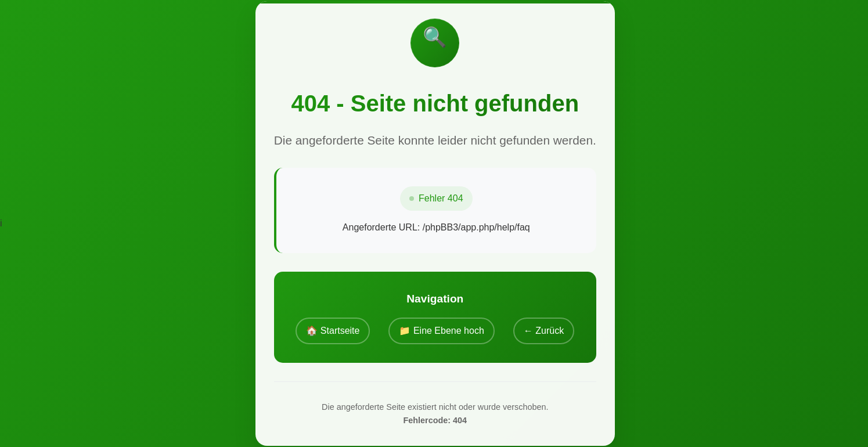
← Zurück (544, 331)
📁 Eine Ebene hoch (441, 331)
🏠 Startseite (333, 331)
